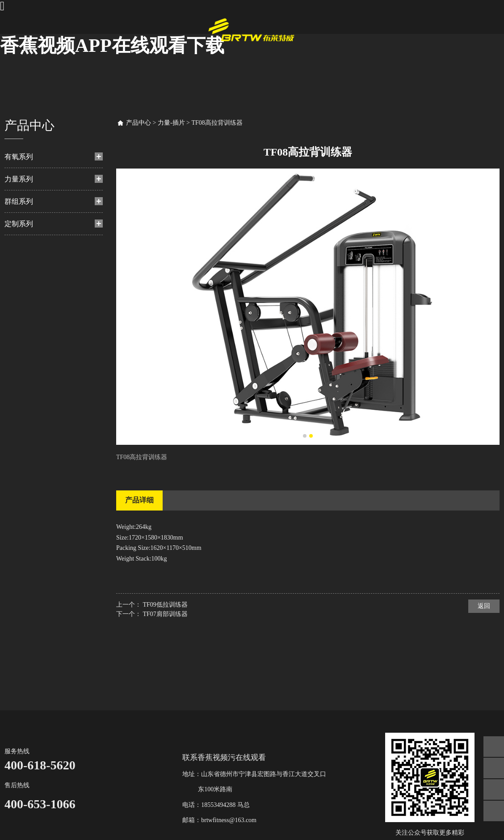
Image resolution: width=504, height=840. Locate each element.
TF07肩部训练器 (165, 614)
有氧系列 (19, 157)
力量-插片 (171, 123)
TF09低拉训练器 (165, 605)
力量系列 (19, 179)
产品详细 (139, 500)
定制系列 (19, 224)
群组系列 (19, 201)
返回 (484, 606)
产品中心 (139, 123)
